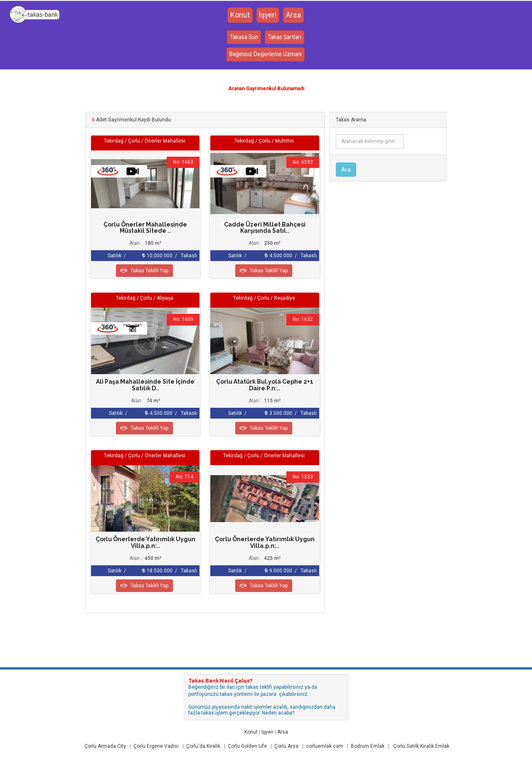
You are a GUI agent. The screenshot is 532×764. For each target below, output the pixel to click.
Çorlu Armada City (105, 746)
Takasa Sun (243, 38)
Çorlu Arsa (286, 746)
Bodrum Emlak (368, 746)
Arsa (294, 15)
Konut (240, 15)
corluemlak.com (325, 746)
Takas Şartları (286, 38)
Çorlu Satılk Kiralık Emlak (421, 746)
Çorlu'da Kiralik (203, 746)
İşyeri (268, 15)
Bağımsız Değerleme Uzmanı (266, 55)
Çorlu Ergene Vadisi (156, 746)
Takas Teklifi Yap (144, 271)
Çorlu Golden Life (247, 746)
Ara (346, 170)
